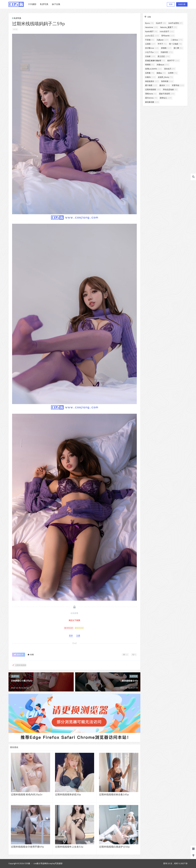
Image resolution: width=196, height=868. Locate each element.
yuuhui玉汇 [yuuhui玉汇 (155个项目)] (152, 36)
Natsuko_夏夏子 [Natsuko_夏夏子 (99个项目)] (168, 27)
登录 (171, 4)
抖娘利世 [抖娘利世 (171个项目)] (167, 52)
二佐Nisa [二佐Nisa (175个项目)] (177, 40)
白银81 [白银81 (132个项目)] (150, 77)
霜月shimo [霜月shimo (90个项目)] (151, 98)
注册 (78, 636)
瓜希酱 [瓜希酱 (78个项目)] (150, 73)
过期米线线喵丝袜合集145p (114, 794)
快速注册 (182, 4)
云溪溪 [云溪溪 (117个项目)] (150, 44)
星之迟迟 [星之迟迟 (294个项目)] (164, 56)
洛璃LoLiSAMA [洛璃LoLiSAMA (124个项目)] (153, 69)
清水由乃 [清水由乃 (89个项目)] (170, 69)
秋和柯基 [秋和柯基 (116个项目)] (167, 81)
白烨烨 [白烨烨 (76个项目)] (173, 73)
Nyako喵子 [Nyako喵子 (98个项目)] (151, 31)
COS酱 (27, 863)
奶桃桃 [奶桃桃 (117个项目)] (166, 48)
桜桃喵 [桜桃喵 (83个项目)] (150, 65)
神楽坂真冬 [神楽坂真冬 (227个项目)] (152, 81)
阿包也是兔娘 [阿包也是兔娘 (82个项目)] (170, 89)
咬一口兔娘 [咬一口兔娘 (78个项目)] (175, 44)
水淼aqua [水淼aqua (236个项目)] (163, 65)
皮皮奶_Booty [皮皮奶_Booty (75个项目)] (165, 77)
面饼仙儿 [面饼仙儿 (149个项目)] (166, 98)
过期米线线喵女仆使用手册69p (27, 847)
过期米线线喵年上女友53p (69, 847)
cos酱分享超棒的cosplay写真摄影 (48, 863)
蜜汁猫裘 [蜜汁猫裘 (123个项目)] (151, 85)
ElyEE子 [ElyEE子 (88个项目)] (161, 23)
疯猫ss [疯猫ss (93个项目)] (161, 73)
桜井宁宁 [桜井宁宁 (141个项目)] (173, 61)
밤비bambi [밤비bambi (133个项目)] (168, 36)
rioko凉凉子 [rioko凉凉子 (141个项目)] (167, 31)
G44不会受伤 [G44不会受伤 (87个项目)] (175, 23)
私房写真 (17, 18)
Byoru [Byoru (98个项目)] (149, 23)
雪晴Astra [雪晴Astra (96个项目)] (151, 94)
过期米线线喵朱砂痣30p (68, 794)
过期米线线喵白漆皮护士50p (114, 847)
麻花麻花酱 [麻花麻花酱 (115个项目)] (152, 102)
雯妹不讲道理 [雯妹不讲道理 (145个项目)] (167, 94)
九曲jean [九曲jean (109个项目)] (163, 40)
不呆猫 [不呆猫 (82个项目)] (150, 40)
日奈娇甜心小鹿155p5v (22, 681)
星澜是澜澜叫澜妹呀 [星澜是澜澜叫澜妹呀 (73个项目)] (155, 61)
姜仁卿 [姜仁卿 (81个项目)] (178, 48)
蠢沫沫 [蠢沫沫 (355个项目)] (165, 85)
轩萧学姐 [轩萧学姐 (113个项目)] (178, 85)
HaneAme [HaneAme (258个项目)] (151, 27)
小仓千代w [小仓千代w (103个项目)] (152, 52)
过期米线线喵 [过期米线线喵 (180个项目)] (153, 89)
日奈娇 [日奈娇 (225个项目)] (150, 56)
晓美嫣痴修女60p (130, 681)
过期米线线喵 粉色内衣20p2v (27, 794)
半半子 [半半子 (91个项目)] (162, 44)
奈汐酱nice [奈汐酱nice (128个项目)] (152, 48)
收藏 (31, 655)
